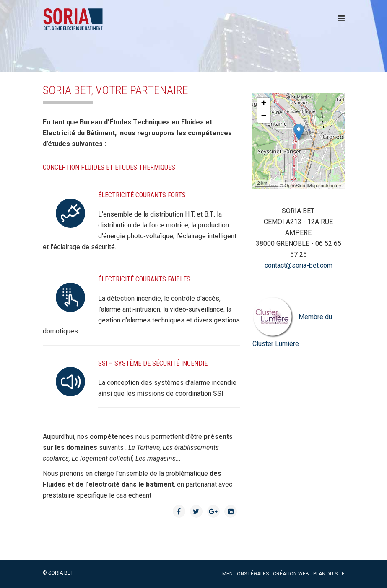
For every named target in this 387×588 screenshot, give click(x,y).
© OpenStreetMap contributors (311, 186)
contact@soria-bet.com (299, 265)
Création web (291, 574)
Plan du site (329, 574)
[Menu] (341, 19)
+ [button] (264, 104)
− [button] (264, 116)
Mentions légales (245, 574)
